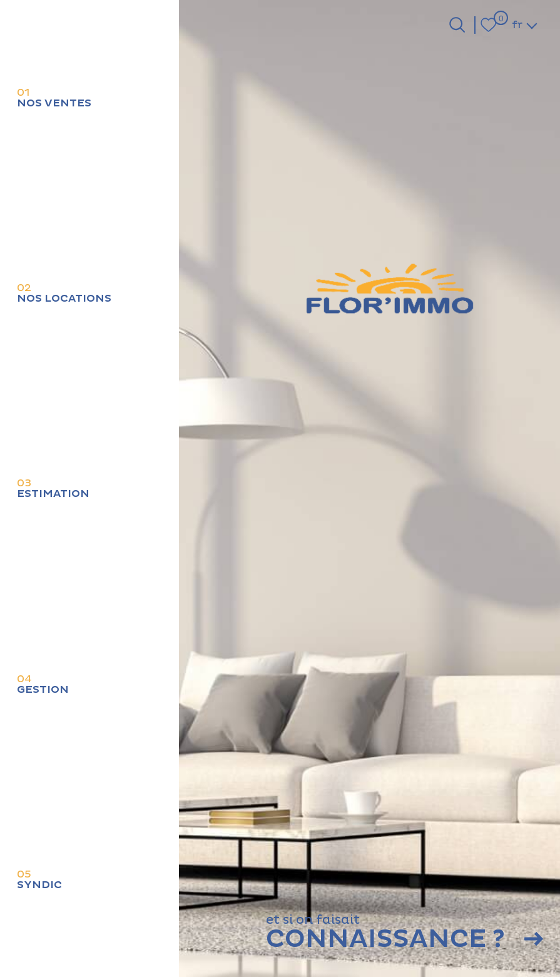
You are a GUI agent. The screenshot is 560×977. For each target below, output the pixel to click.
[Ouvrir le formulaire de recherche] (457, 25)
